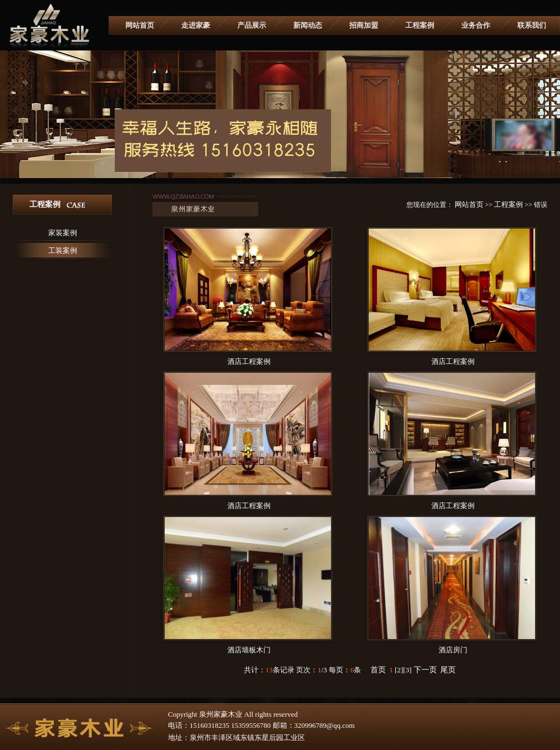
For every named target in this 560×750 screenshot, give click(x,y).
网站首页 (140, 25)
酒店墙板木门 (249, 650)
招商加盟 (364, 25)
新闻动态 (308, 25)
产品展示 (252, 25)
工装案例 (63, 250)
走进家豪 (196, 25)
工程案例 (420, 25)
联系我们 (532, 25)
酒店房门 (453, 650)
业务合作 (476, 25)
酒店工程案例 (249, 361)
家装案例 (63, 233)
